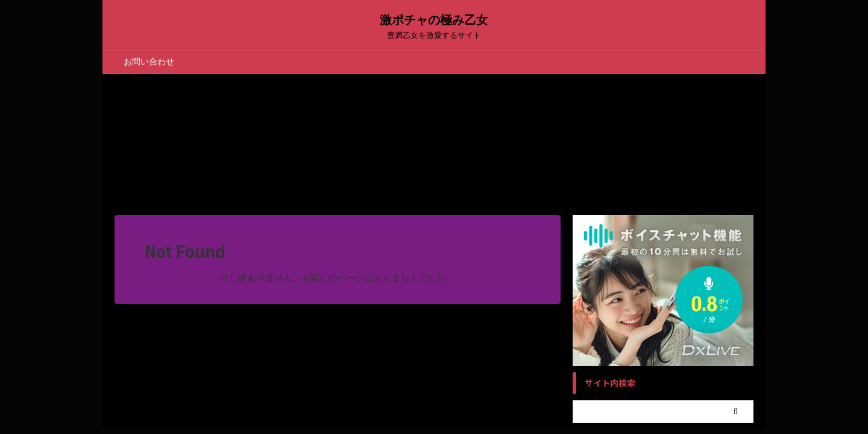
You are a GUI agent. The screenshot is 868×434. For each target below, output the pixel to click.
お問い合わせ (149, 61)
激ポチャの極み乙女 (434, 20)
